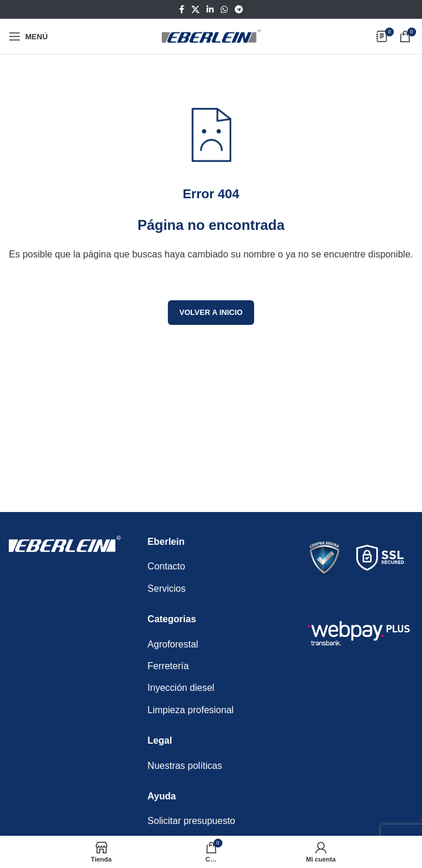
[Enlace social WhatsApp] (224, 10)
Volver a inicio (211, 312)
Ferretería (168, 666)
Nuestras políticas (185, 766)
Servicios (166, 589)
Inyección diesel (181, 688)
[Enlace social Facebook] (182, 10)
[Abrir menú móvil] (28, 36)
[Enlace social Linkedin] (210, 10)
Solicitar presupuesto (191, 821)
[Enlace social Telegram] (239, 10)
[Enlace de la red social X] (195, 10)
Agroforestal (173, 644)
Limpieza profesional (190, 710)
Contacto (166, 566)
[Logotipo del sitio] (211, 35)
